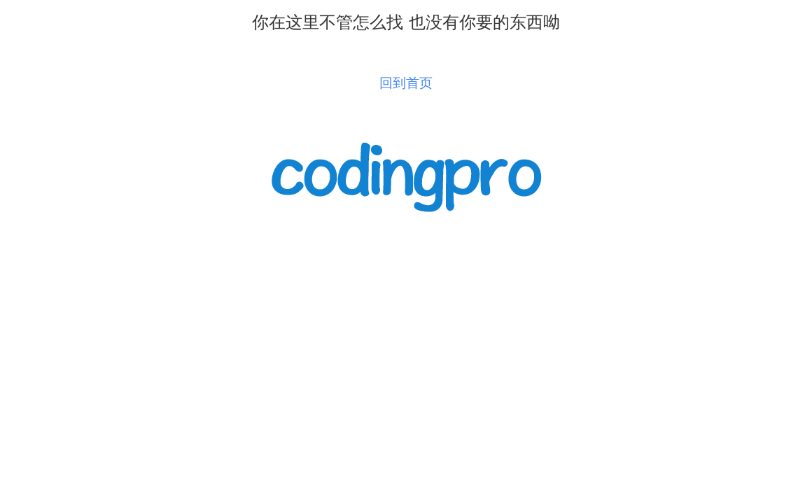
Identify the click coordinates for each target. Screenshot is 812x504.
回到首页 (406, 83)
